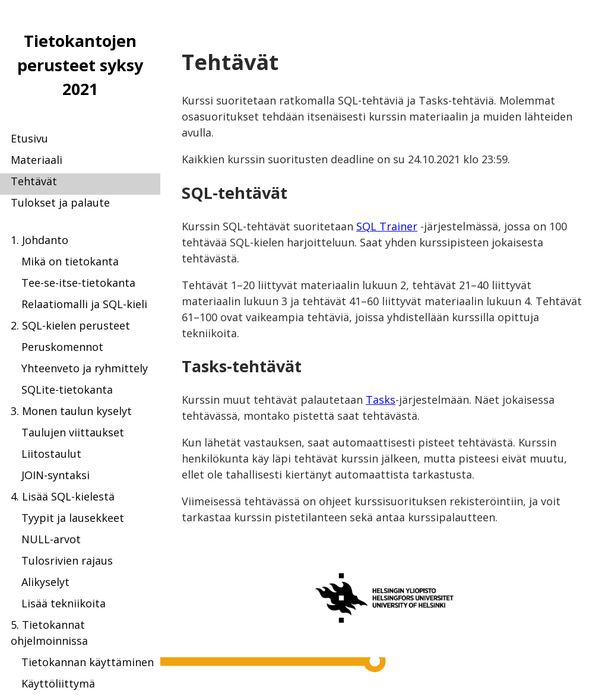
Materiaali (37, 160)
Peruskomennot (62, 347)
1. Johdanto (39, 240)
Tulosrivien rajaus (67, 560)
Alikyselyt (45, 582)
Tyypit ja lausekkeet (73, 518)
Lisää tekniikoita (64, 603)
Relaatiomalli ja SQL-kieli (84, 304)
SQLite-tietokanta (67, 389)
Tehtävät (34, 181)
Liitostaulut (51, 454)
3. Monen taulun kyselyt (71, 411)
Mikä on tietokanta (70, 261)
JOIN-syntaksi (56, 475)
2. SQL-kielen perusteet (70, 325)
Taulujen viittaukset (73, 432)
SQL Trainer (387, 226)
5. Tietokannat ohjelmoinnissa (49, 633)
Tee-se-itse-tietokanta (78, 283)
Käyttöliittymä (58, 683)
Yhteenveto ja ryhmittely (85, 368)
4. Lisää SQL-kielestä (63, 496)
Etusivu (29, 138)
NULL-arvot (51, 539)
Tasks (381, 400)
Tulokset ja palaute (60, 202)
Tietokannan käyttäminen (88, 662)
